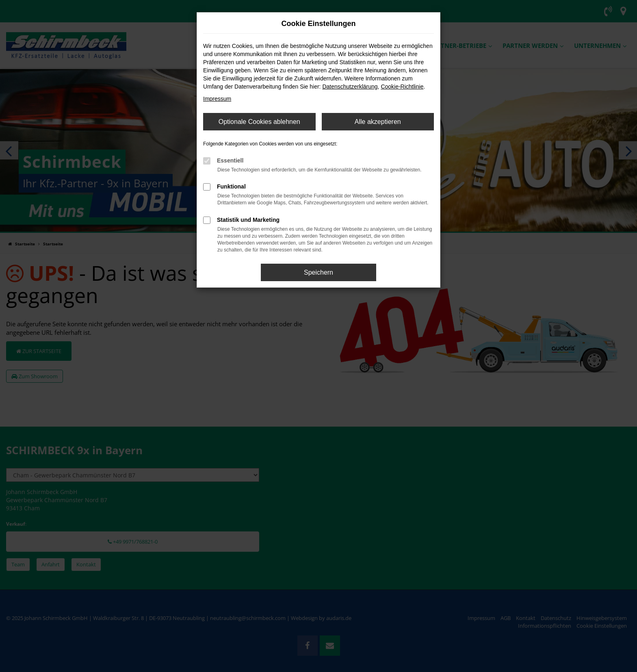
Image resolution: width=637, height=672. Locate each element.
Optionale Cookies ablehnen (259, 122)
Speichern (318, 272)
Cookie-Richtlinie (402, 87)
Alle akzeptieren (378, 122)
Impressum (217, 99)
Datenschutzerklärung (350, 87)
